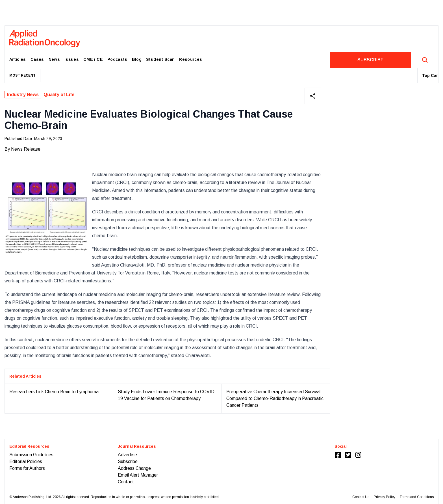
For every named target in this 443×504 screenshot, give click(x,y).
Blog (137, 59)
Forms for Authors (27, 468)
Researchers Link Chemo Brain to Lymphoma (54, 392)
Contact (126, 482)
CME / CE (93, 59)
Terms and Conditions (417, 497)
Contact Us (361, 497)
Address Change (134, 468)
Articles (18, 59)
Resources (191, 59)
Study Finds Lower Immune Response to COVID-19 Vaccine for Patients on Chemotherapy (167, 395)
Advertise (127, 455)
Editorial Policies (26, 461)
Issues (72, 59)
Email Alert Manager (138, 475)
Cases (37, 59)
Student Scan (160, 59)
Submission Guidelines (31, 455)
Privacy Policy (385, 497)
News (54, 59)
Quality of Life (59, 95)
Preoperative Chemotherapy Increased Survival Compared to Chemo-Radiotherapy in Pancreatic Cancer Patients (275, 398)
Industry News (23, 95)
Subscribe (128, 461)
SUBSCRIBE (371, 60)
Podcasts (117, 59)
